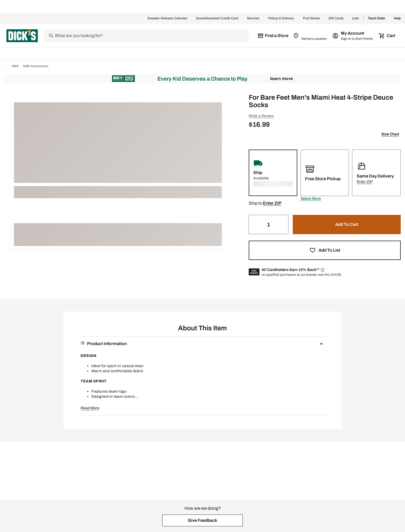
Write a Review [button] (261, 116)
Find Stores (311, 19)
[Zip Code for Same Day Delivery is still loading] (310, 36)
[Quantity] (269, 225)
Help (397, 19)
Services (253, 19)
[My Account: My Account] (353, 36)
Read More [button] (90, 408)
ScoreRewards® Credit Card (217, 19)
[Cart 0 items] (387, 36)
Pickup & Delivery (281, 19)
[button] (311, 199)
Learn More (282, 79)
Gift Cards (336, 19)
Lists (356, 19)
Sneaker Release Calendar (167, 19)
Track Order (377, 19)
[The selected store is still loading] (273, 36)
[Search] (151, 36)
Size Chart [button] (390, 134)
